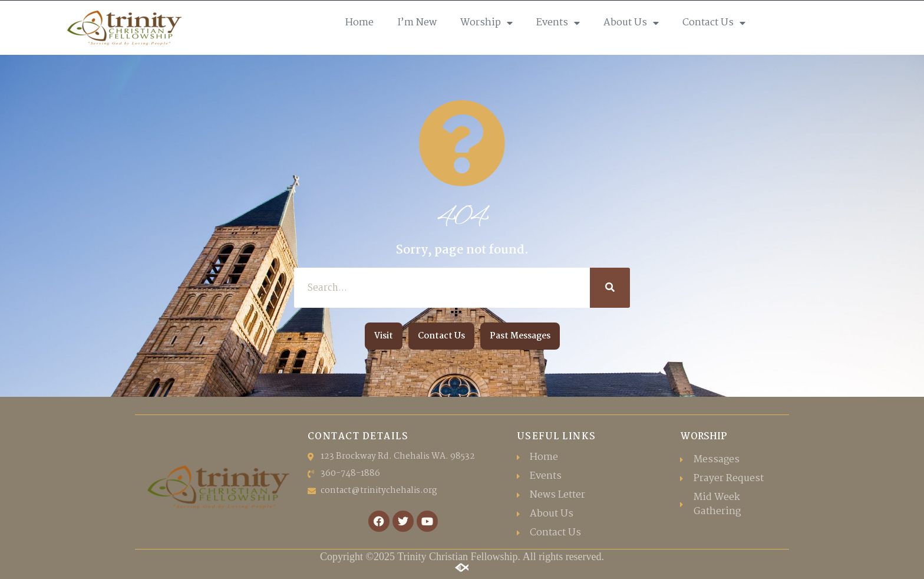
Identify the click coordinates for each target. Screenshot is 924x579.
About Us (631, 23)
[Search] (610, 288)
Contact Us (714, 23)
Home (359, 23)
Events (558, 23)
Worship (486, 23)
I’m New (417, 23)
